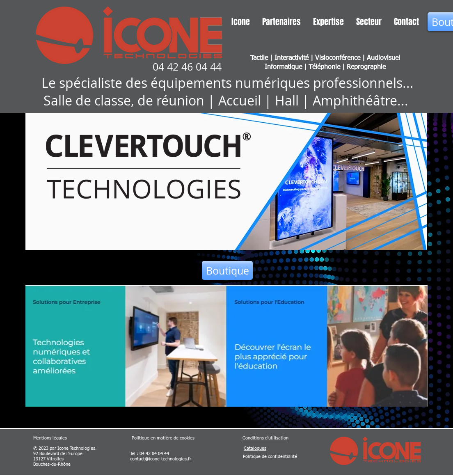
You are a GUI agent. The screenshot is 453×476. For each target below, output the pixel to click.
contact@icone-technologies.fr (161, 459)
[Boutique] (227, 270)
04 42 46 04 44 (187, 67)
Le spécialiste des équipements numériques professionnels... (228, 83)
